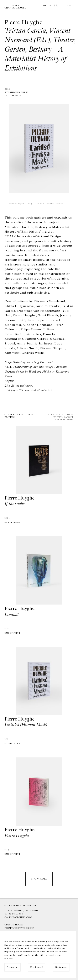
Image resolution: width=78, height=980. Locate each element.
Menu (70, 6)
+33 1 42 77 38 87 (16, 914)
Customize (61, 967)
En (44, 6)
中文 (56, 6)
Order (17, 522)
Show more (39, 879)
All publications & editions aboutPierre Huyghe (61, 417)
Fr (50, 6)
